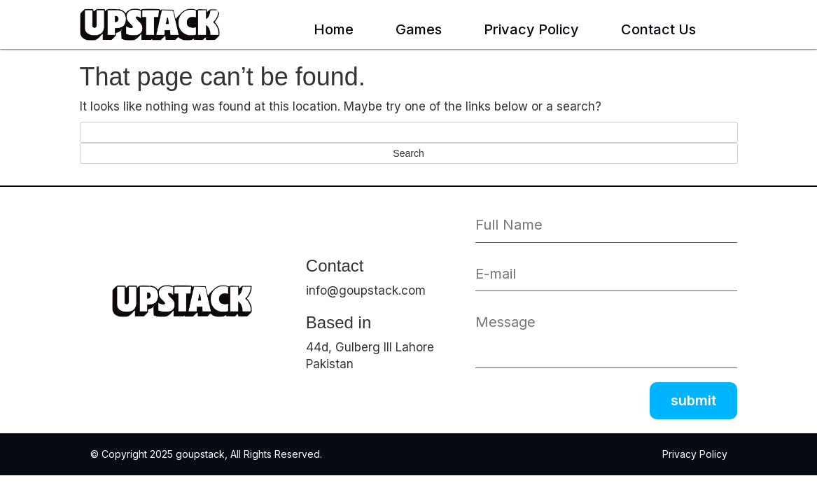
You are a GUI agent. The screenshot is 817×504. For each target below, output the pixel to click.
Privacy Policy (531, 29)
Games (419, 29)
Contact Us (658, 29)
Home (334, 29)
